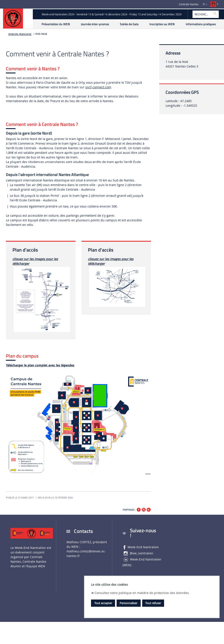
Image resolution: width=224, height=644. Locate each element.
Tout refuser (153, 603)
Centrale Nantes (189, 4)
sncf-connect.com (98, 87)
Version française (20, 34)
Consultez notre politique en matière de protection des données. (142, 593)
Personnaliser (129, 603)
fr (204, 4)
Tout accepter (103, 603)
